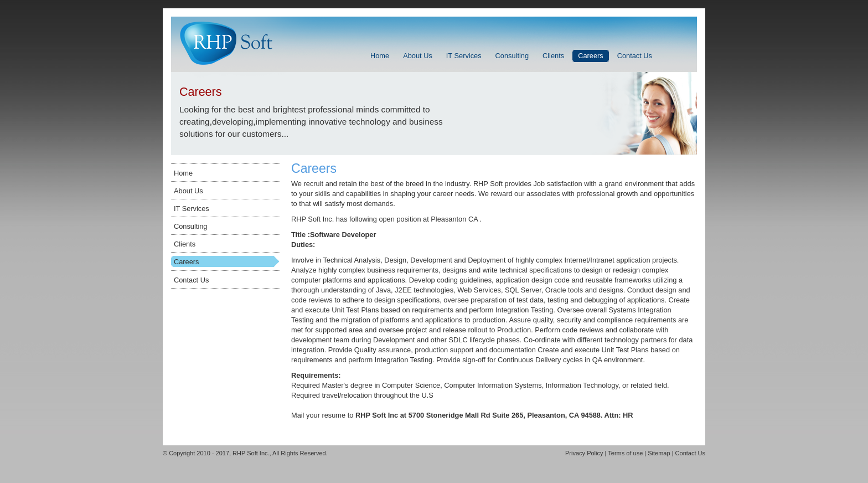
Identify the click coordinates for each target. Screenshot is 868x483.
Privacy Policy (584, 453)
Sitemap (659, 453)
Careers (187, 262)
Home (183, 173)
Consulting (190, 226)
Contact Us (191, 280)
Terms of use (625, 453)
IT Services (192, 209)
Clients (185, 244)
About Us (188, 191)
